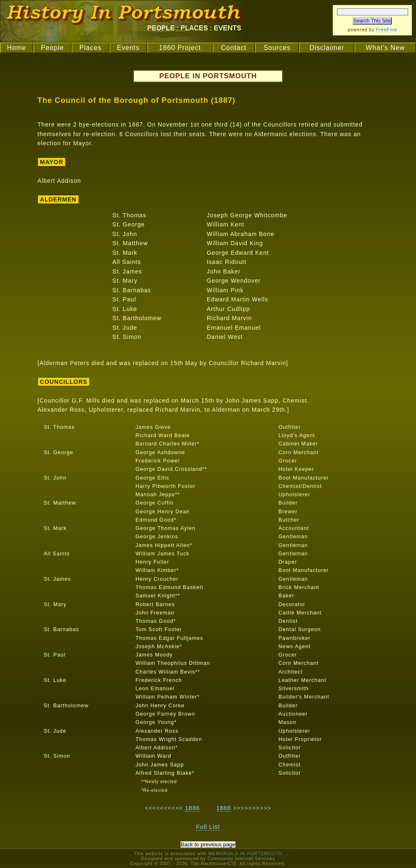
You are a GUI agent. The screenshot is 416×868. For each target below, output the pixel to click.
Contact (234, 48)
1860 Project (180, 48)
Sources (277, 48)
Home (17, 48)
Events (128, 48)
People (52, 48)
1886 (192, 808)
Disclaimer (327, 48)
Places (91, 48)
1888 (224, 808)
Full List (208, 827)
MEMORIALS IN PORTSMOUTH (245, 853)
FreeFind (386, 30)
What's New (385, 48)
